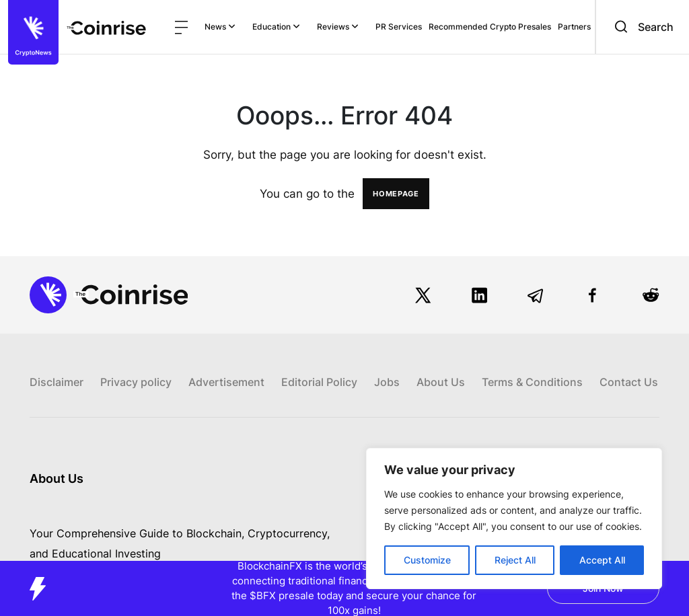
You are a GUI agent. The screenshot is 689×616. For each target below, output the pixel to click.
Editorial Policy (319, 382)
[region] (514, 518)
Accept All (602, 560)
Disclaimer (57, 382)
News (220, 27)
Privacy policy (136, 382)
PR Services (399, 27)
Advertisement (226, 382)
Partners (574, 27)
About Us (441, 382)
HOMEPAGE (396, 194)
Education (276, 27)
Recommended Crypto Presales (490, 27)
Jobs (387, 382)
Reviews (338, 27)
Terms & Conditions (532, 382)
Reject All (515, 560)
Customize (427, 560)
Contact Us (629, 382)
